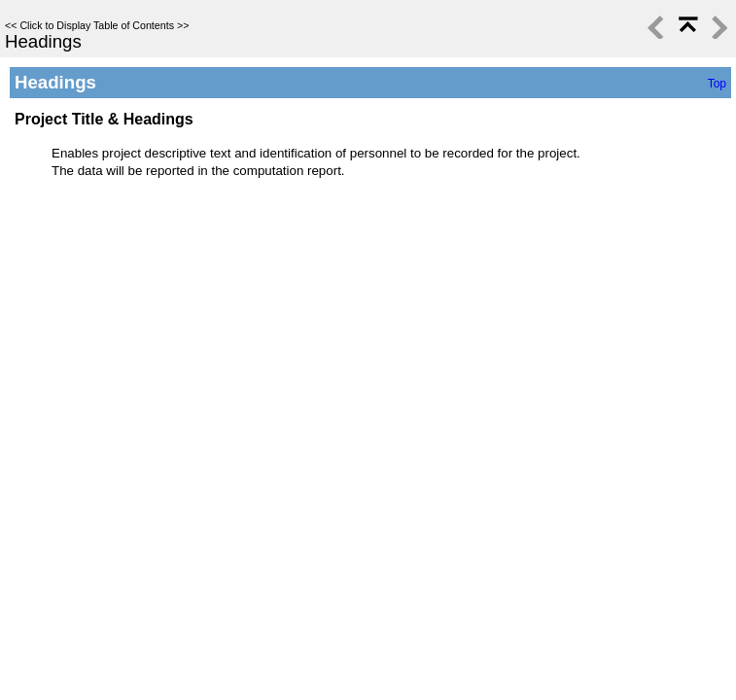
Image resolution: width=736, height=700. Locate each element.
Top (717, 84)
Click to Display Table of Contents (97, 25)
